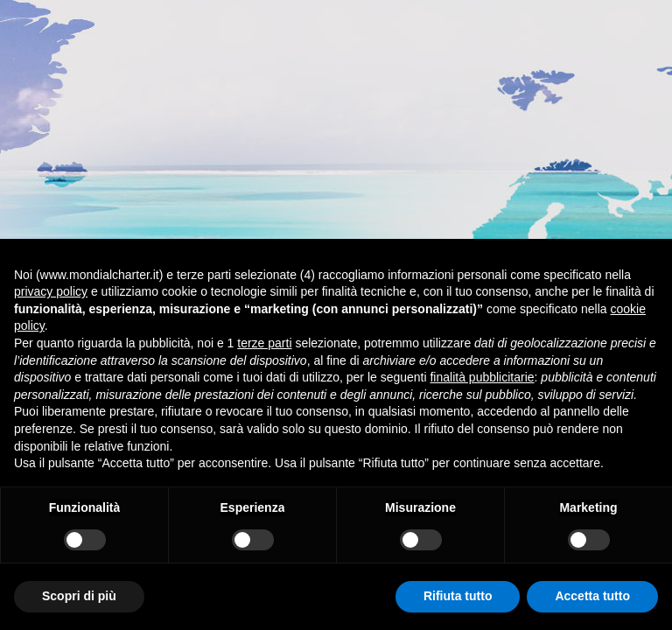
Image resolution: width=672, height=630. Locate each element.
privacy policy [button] (51, 291)
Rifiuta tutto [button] (458, 596)
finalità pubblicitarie (482, 377)
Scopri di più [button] (79, 596)
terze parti (264, 343)
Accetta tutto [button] (592, 596)
